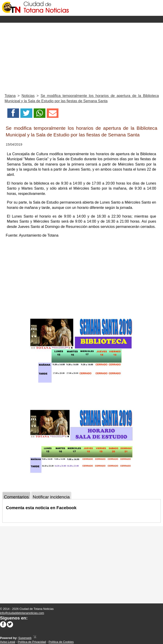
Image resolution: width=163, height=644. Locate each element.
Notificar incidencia (51, 497)
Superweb (25, 638)
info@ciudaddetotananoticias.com (22, 613)
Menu (81, 19)
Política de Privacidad (32, 642)
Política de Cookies (61, 642)
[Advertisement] (81, 57)
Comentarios (16, 497)
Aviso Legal (8, 642)
